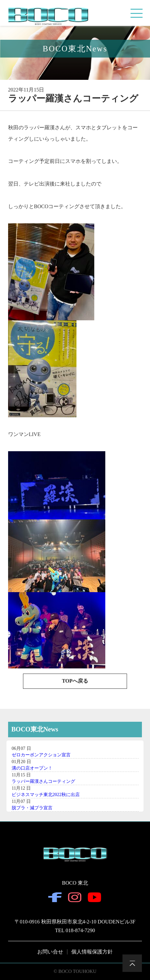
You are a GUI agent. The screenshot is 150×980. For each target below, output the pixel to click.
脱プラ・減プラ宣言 (32, 808)
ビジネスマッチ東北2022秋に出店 (46, 795)
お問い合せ (50, 952)
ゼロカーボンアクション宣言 (41, 755)
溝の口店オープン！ (32, 768)
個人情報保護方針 (92, 952)
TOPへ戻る (75, 681)
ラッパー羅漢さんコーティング (43, 781)
